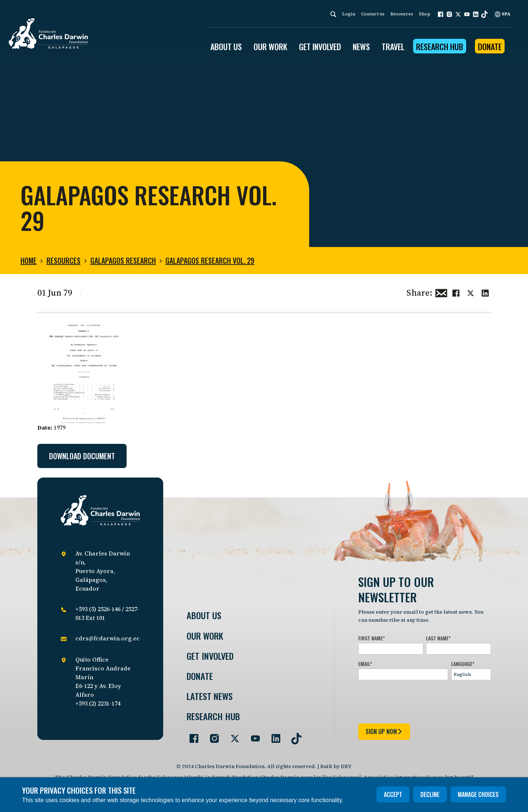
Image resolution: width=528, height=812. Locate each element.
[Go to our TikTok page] (293, 736)
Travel (393, 46)
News (361, 46)
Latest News (210, 696)
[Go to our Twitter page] (232, 736)
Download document (82, 456)
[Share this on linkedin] (485, 292)
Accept (393, 794)
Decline (430, 794)
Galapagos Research (123, 261)
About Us (204, 615)
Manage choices (478, 794)
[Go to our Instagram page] (211, 736)
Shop (425, 14)
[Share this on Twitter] (471, 292)
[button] (441, 14)
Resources (402, 14)
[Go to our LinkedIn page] (273, 736)
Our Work (205, 636)
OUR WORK (270, 46)
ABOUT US (226, 46)
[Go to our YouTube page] (252, 736)
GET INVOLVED (320, 46)
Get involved (210, 656)
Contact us (373, 14)
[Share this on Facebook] (456, 292)
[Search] (333, 14)
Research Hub (440, 46)
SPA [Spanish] (503, 14)
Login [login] (349, 14)
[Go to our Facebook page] (191, 736)
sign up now (384, 731)
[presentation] (414, 700)
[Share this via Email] (441, 292)
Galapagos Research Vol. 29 (210, 261)
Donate (490, 46)
